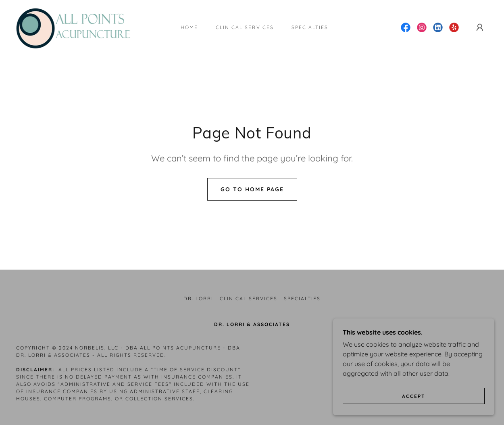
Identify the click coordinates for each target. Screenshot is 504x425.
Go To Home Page (252, 189)
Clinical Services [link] (245, 27)
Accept (414, 413)
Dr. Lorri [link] (198, 298)
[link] (80, 27)
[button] (480, 27)
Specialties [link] (310, 27)
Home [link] (189, 27)
